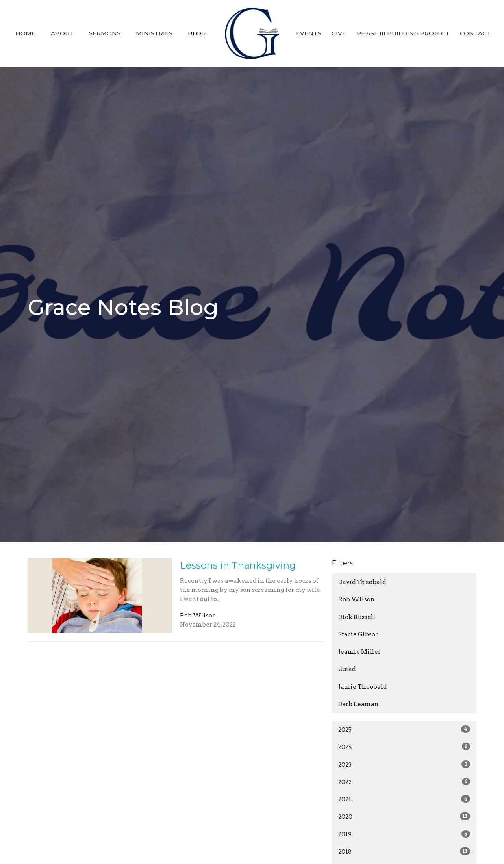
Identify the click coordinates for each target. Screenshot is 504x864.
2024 (404, 747)
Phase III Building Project (403, 33)
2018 (404, 851)
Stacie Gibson (359, 634)
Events (309, 33)
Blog (197, 33)
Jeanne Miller (359, 652)
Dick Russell (357, 617)
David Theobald (362, 582)
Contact (475, 33)
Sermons (105, 33)
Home (25, 33)
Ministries (154, 33)
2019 (404, 834)
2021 (404, 799)
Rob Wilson (357, 599)
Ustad (347, 669)
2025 (404, 729)
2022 (404, 782)
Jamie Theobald (362, 687)
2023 (404, 764)
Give (339, 33)
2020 (404, 816)
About (62, 33)
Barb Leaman (359, 704)
